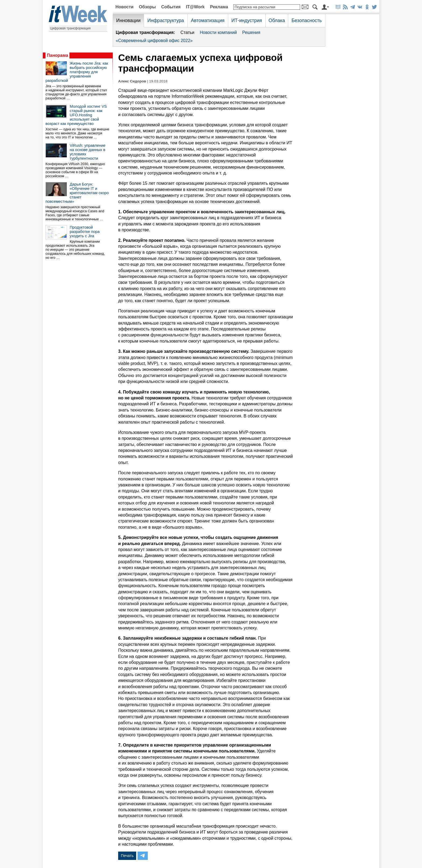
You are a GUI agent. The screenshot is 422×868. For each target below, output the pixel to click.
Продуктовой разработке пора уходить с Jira (85, 232)
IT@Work (195, 7)
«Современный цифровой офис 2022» (154, 41)
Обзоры (147, 7)
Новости (124, 7)
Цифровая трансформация (70, 28)
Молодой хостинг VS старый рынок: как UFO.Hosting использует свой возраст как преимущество (76, 115)
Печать (127, 856)
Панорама (57, 55)
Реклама (219, 7)
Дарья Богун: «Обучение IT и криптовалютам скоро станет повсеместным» (77, 193)
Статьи (187, 32)
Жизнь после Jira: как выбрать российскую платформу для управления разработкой (77, 72)
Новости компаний (218, 32)
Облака (277, 20)
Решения (251, 32)
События (171, 7)
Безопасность (307, 20)
